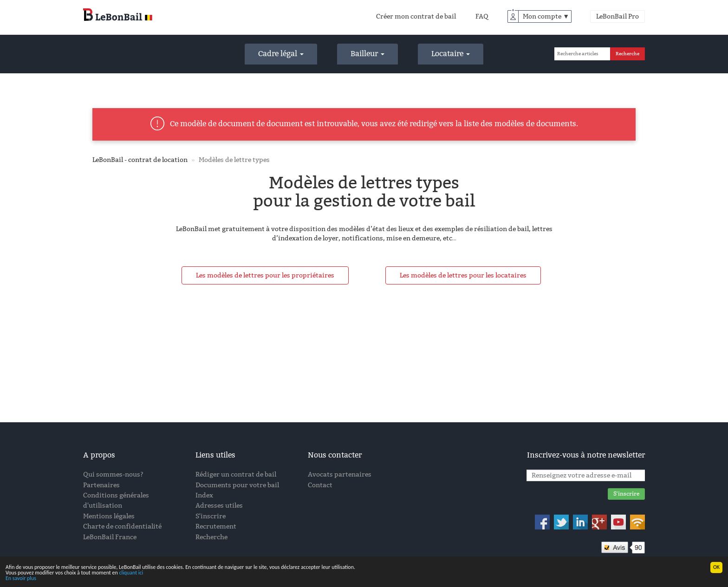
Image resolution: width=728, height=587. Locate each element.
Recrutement (216, 526)
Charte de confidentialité (122, 526)
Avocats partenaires (340, 474)
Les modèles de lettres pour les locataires (463, 275)
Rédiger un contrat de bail (236, 474)
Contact (320, 485)
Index (204, 495)
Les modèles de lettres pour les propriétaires (265, 275)
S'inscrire (211, 516)
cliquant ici (131, 574)
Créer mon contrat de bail (416, 16)
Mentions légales (109, 516)
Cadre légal (281, 54)
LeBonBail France (110, 537)
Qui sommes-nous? (113, 474)
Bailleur (367, 54)
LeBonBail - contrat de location (140, 160)
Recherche (211, 537)
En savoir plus (21, 579)
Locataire (451, 54)
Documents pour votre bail (237, 485)
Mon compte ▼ (546, 16)
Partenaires (101, 485)
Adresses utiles (219, 506)
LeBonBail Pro (617, 16)
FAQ (482, 16)
